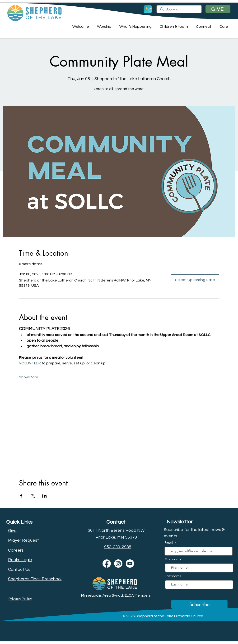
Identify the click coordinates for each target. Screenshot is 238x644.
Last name (173, 576)
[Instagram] (118, 564)
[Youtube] (130, 564)
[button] (80, 27)
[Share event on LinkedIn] (44, 496)
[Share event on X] (33, 496)
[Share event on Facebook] (21, 496)
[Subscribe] (199, 604)
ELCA (129, 595)
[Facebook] (107, 564)
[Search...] (179, 10)
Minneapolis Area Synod (102, 595)
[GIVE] (218, 9)
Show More (29, 377)
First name (173, 559)
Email (169, 543)
